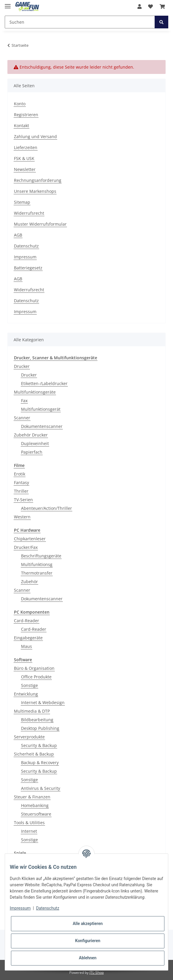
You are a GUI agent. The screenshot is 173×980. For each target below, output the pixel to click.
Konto (20, 104)
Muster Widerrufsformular (40, 224)
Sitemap (22, 202)
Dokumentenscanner (42, 426)
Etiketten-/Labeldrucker (44, 383)
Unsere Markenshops (35, 191)
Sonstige (29, 685)
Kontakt (21, 126)
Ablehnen (88, 958)
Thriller (21, 491)
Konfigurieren (88, 941)
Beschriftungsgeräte (41, 556)
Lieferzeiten (26, 147)
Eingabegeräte (28, 638)
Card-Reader (27, 621)
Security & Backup (39, 745)
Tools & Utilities (29, 823)
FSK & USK (24, 158)
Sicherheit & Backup (34, 754)
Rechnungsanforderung (38, 180)
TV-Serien (23, 500)
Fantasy (21, 482)
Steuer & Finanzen (32, 797)
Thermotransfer (37, 573)
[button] (140, 7)
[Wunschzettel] (150, 7)
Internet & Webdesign (43, 702)
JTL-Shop (97, 972)
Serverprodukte (29, 737)
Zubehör (29, 582)
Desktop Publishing (40, 728)
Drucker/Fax (26, 547)
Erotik (20, 474)
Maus (27, 646)
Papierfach (32, 452)
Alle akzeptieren (88, 924)
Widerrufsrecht (29, 213)
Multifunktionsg (37, 564)
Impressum (25, 257)
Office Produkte (36, 677)
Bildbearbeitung (37, 720)
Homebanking (35, 805)
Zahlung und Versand (35, 136)
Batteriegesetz (28, 268)
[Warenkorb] (162, 7)
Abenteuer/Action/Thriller (47, 508)
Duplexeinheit (35, 443)
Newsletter (25, 169)
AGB (18, 235)
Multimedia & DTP (32, 711)
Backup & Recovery (40, 763)
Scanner (22, 418)
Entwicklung (26, 694)
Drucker (22, 366)
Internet (29, 831)
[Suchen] (80, 22)
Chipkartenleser (30, 539)
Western (22, 517)
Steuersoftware (36, 814)
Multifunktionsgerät (41, 409)
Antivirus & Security (41, 788)
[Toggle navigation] (8, 4)
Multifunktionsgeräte (35, 392)
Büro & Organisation (34, 668)
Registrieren (26, 115)
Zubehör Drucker (31, 435)
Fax (24, 401)
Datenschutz (26, 246)
